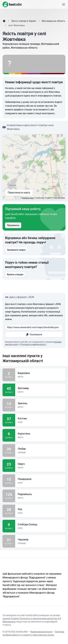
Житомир (40, 388)
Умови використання (41, 632)
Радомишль (40, 494)
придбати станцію (23, 110)
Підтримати (13, 225)
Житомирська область (53, 21)
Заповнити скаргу (16, 250)
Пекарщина (40, 479)
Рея (40, 509)
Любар (40, 449)
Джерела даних (28, 198)
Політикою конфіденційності (33, 344)
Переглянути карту (19, 193)
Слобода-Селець (40, 525)
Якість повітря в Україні (24, 21)
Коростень (40, 434)
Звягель (40, 403)
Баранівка (40, 373)
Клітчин (40, 419)
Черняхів (40, 540)
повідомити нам (14, 113)
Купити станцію (15, 274)
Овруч (40, 464)
